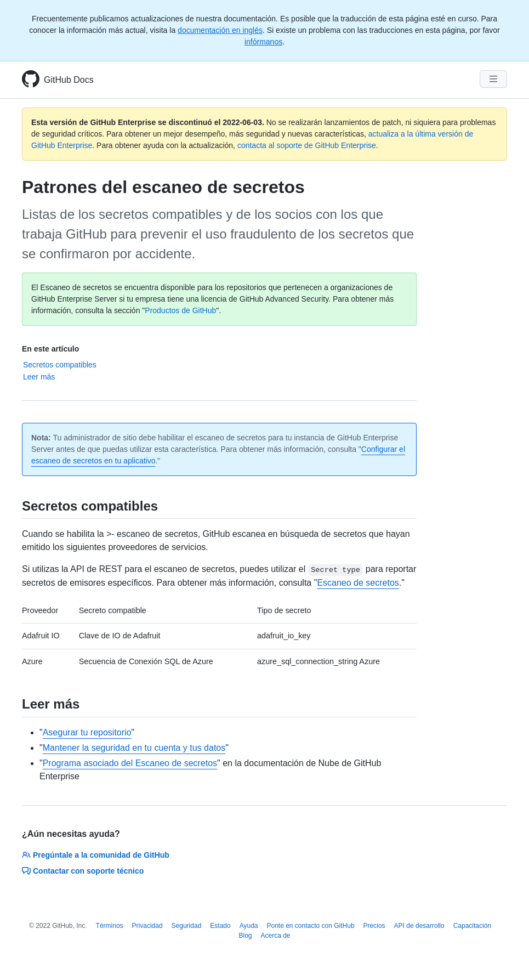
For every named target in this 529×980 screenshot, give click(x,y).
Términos (110, 926)
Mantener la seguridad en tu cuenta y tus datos (134, 748)
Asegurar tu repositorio (87, 732)
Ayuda (249, 926)
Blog (245, 936)
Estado (220, 926)
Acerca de (276, 936)
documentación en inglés (220, 30)
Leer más (39, 377)
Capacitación (472, 926)
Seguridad (187, 926)
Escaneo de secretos (358, 583)
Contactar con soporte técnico (83, 871)
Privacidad (147, 926)
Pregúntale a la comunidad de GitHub (96, 855)
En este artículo (50, 349)
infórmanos (263, 42)
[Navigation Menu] (493, 79)
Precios (374, 926)
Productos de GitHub (180, 310)
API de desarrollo (419, 926)
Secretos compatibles (60, 365)
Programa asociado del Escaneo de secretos (130, 763)
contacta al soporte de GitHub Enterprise (307, 145)
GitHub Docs (69, 80)
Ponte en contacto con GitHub (310, 926)
